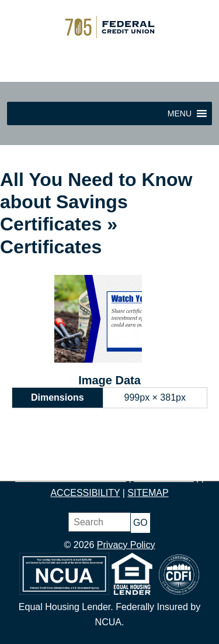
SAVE (92, 462)
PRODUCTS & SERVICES (71, 478)
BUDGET (130, 462)
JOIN (62, 462)
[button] (180, 113)
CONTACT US (164, 478)
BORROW (179, 462)
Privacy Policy (126, 545)
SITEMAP (148, 493)
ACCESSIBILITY (85, 493)
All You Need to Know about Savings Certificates (96, 202)
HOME (28, 462)
